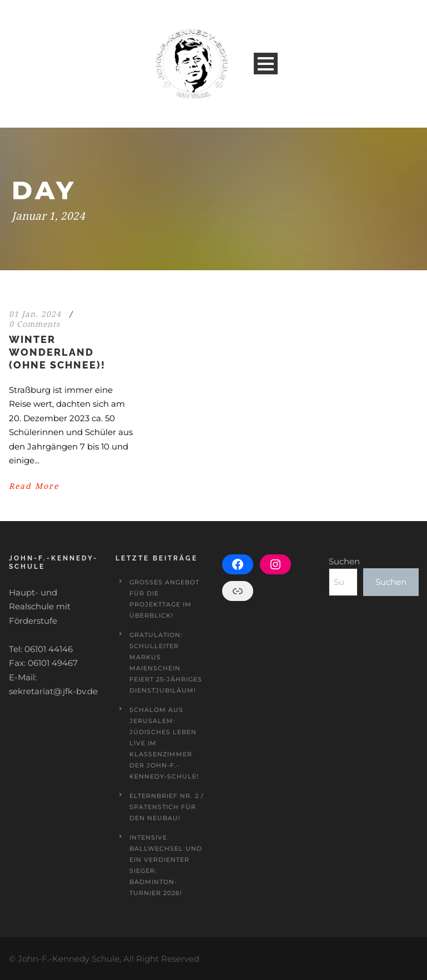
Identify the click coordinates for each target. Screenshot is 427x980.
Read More (34, 486)
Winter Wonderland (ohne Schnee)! (57, 352)
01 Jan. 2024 (35, 314)
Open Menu (266, 64)
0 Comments (34, 324)
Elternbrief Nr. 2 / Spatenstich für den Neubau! (167, 807)
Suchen (344, 561)
